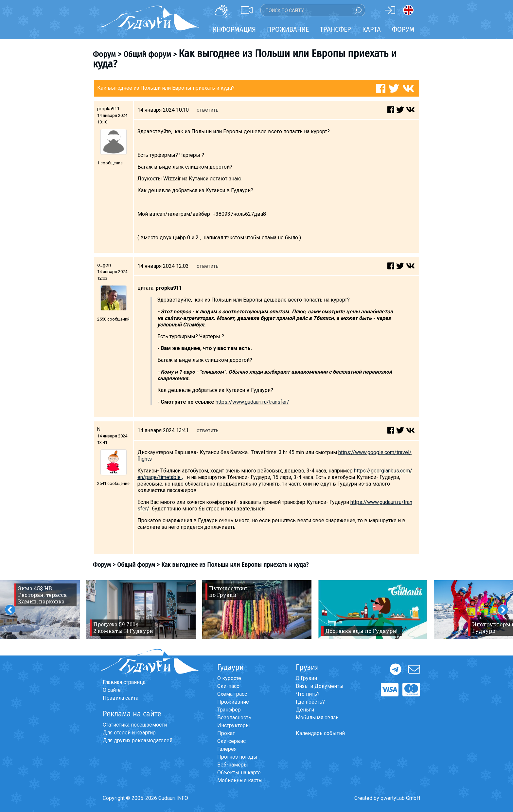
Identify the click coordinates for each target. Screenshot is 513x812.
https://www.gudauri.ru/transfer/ (252, 402)
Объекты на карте (239, 773)
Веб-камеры (233, 765)
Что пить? (308, 694)
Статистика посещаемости (135, 725)
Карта (371, 29)
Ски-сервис (231, 741)
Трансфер (229, 710)
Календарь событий (320, 733)
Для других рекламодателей (138, 740)
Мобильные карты (240, 780)
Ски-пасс (228, 686)
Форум (403, 29)
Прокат (226, 733)
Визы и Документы (320, 686)
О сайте (112, 690)
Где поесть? (310, 702)
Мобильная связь (317, 718)
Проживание (233, 702)
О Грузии (306, 678)
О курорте (229, 678)
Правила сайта (121, 698)
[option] (141, 610)
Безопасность (234, 718)
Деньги (305, 710)
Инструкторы (234, 725)
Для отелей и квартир (129, 733)
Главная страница (124, 682)
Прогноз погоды (237, 757)
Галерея (227, 749)
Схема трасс (232, 694)
